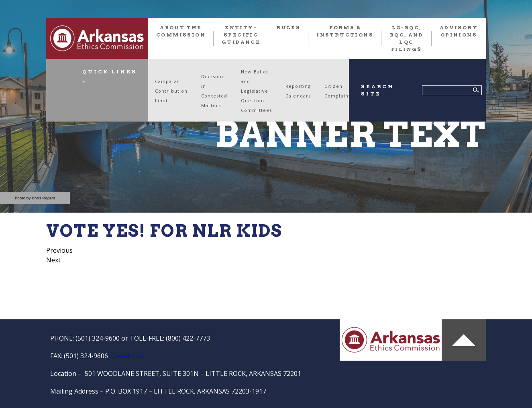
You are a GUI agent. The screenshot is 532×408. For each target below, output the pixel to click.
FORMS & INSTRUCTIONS (345, 31)
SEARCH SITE (378, 90)
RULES (288, 27)
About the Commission (181, 31)
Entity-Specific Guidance (241, 35)
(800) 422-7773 (188, 338)
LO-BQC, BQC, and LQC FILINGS (407, 38)
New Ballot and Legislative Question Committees (256, 91)
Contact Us (128, 356)
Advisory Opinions (459, 31)
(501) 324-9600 (98, 338)
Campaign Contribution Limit (171, 91)
